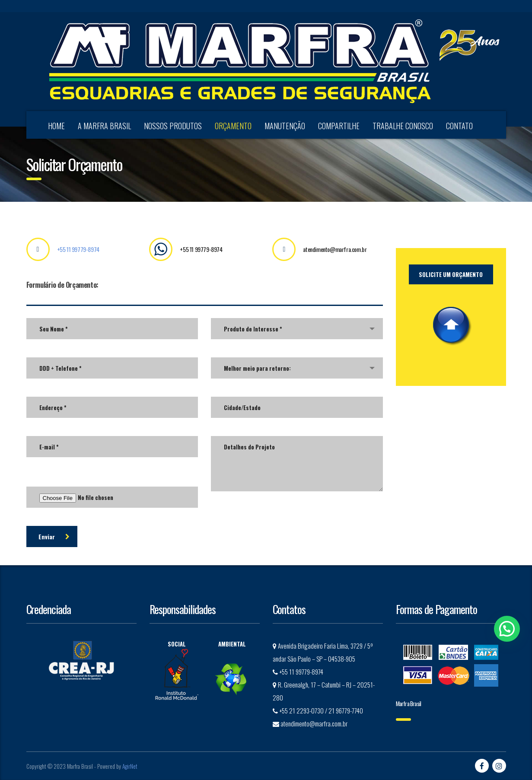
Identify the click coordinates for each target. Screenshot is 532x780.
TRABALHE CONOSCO (403, 126)
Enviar (54, 536)
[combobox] (297, 329)
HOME (56, 126)
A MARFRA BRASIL (104, 126)
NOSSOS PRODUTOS (173, 126)
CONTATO (459, 126)
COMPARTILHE (339, 126)
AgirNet (130, 766)
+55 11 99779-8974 (78, 249)
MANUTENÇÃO (285, 126)
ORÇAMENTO (233, 126)
